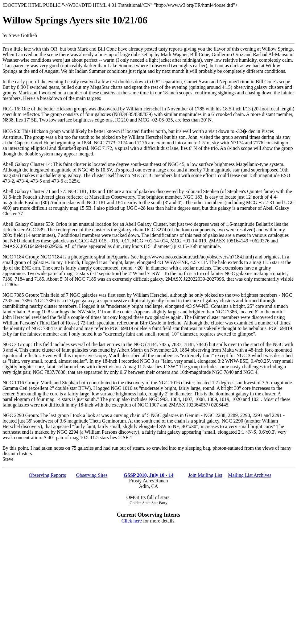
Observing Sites (92, 475)
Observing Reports (47, 475)
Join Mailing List (205, 475)
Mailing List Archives (250, 475)
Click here (132, 521)
